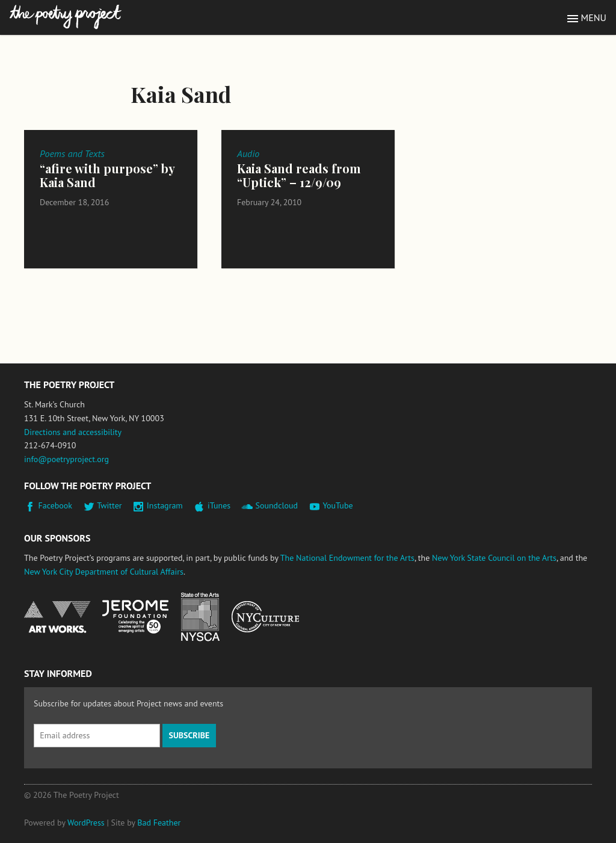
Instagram (165, 505)
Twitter (109, 505)
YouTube (337, 505)
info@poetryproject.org (66, 459)
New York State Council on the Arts (494, 558)
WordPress (86, 823)
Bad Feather (159, 823)
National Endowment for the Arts (57, 617)
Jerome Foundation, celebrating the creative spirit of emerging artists (135, 617)
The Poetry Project (66, 17)
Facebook (56, 505)
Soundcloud (276, 505)
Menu (594, 17)
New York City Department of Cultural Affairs (104, 572)
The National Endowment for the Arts (347, 558)
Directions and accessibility (73, 432)
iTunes (219, 505)
